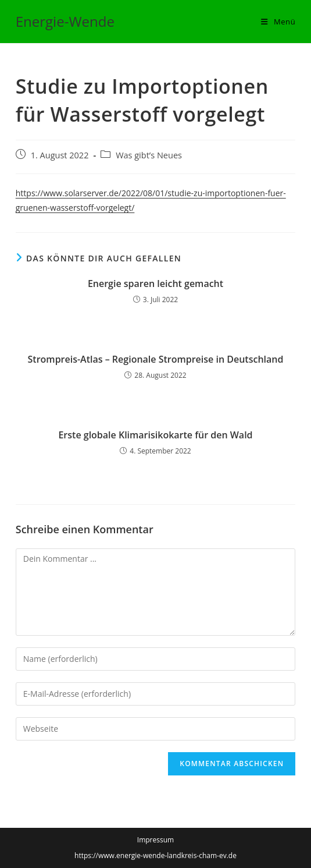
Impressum (155, 840)
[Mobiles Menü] (278, 22)
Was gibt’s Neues (149, 155)
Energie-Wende (65, 21)
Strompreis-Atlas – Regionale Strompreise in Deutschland (156, 359)
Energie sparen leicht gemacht (155, 284)
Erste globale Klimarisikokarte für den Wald (155, 435)
